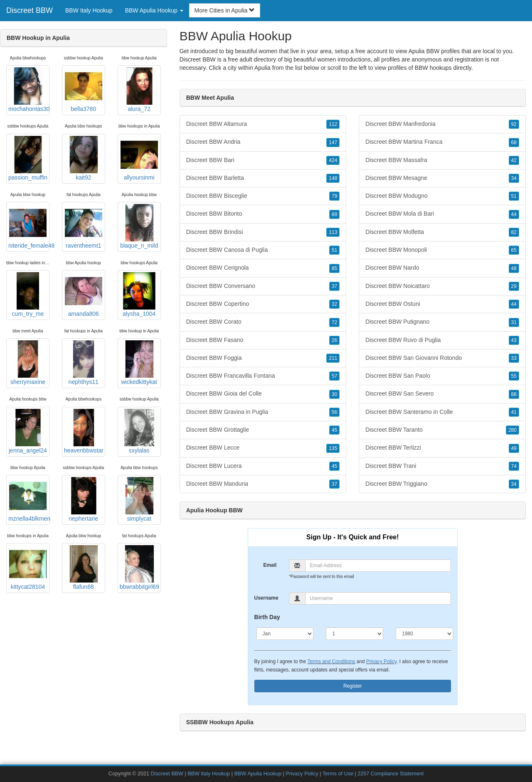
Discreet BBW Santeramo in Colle (442, 412)
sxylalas (139, 431)
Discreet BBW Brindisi (263, 232)
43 (514, 340)
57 (334, 376)
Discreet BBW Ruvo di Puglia (442, 340)
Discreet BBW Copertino (263, 304)
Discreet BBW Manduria (263, 484)
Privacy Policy (381, 662)
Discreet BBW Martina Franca (442, 142)
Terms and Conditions (331, 662)
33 (514, 358)
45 (334, 430)
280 (512, 430)
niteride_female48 (29, 226)
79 (334, 196)
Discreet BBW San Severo (442, 394)
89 (334, 214)
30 (334, 394)
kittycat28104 (28, 568)
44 (514, 214)
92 (514, 124)
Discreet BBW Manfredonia (442, 124)
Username (266, 598)
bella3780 (84, 90)
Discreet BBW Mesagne (442, 178)
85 (334, 268)
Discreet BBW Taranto (442, 430)
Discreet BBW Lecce (263, 448)
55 (514, 376)
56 (334, 412)
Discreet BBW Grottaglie (263, 430)
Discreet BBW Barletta (263, 178)
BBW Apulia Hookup (258, 774)
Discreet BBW (30, 10)
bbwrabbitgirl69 (139, 568)
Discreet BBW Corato (263, 322)
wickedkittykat (139, 363)
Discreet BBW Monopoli (442, 250)
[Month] (285, 634)
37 (334, 286)
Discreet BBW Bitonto (263, 214)
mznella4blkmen (29, 499)
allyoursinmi (139, 158)
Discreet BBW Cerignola (263, 268)
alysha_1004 (139, 295)
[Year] (424, 634)
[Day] (355, 634)
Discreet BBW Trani (442, 466)
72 (334, 322)
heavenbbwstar (84, 431)
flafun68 (84, 568)
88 (514, 394)
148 (333, 178)
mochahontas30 (29, 90)
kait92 (84, 158)
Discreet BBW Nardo (442, 268)
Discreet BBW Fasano (263, 340)
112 (333, 124)
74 (514, 466)
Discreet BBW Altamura (263, 124)
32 (334, 304)
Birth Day (267, 617)
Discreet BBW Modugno (442, 196)
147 (333, 143)
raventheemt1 (84, 226)
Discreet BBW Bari (263, 160)
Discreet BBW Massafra (442, 160)
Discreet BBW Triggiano (442, 484)
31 (514, 322)
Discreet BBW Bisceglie (263, 196)
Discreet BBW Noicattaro (442, 286)
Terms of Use (338, 774)
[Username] (378, 598)
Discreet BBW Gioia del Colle (263, 394)
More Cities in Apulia (225, 10)
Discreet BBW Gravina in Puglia (263, 412)
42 (514, 160)
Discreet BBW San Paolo (442, 376)
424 (333, 160)
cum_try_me (28, 295)
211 (333, 358)
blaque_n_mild (139, 226)
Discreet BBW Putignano (442, 322)
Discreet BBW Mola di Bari (442, 214)
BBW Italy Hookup (89, 10)
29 (514, 286)
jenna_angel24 (28, 431)
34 (514, 178)
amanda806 (84, 295)
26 (334, 340)
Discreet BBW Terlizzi (442, 448)
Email (270, 565)
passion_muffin (28, 158)
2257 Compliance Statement (390, 774)
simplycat (139, 499)
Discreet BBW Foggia (263, 358)
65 (514, 250)
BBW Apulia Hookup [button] (154, 10)
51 (334, 250)
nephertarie (84, 499)
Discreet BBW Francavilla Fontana (263, 376)
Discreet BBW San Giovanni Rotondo (442, 358)
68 (514, 143)
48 (514, 268)
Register (353, 686)
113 (333, 232)
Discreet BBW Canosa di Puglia (263, 250)
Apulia (262, 68)
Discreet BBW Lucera (263, 466)
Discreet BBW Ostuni (442, 304)
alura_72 (139, 90)
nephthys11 (84, 363)
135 (333, 448)
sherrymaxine (28, 363)
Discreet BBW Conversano (263, 286)
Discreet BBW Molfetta (442, 232)
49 (514, 448)
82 (514, 232)
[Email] (378, 566)
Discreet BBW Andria (263, 142)
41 (514, 412)
